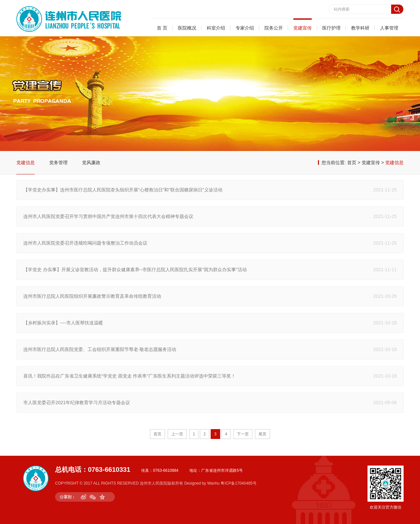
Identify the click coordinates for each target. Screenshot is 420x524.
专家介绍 (245, 28)
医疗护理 (331, 28)
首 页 (162, 28)
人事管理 (389, 28)
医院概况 (187, 28)
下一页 (243, 434)
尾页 (262, 434)
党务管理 (58, 163)
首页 (352, 163)
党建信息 (26, 163)
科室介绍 (216, 28)
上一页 (177, 434)
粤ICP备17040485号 (238, 483)
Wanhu (213, 483)
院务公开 (274, 28)
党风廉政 (91, 163)
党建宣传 (303, 28)
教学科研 (360, 28)
